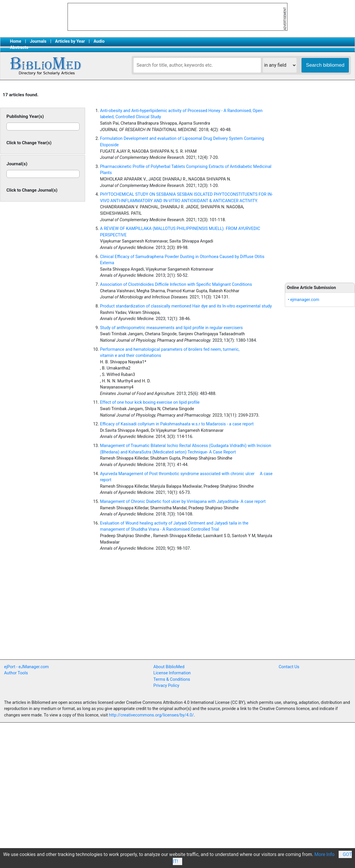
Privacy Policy (167, 686)
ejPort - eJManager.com (26, 667)
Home (16, 41)
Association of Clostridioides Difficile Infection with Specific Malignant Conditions (176, 285)
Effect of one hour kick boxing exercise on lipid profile (150, 402)
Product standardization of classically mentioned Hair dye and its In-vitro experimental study (186, 306)
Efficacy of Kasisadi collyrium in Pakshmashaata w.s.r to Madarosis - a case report (177, 424)
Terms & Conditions (172, 679)
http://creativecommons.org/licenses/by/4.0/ (151, 715)
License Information (172, 673)
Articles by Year (70, 41)
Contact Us (289, 667)
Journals (38, 41)
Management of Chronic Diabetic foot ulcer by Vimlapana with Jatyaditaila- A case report (183, 502)
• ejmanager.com (304, 300)
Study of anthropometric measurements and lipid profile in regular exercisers (171, 328)
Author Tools (16, 673)
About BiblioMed (169, 667)
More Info (324, 854)
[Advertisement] (320, 182)
